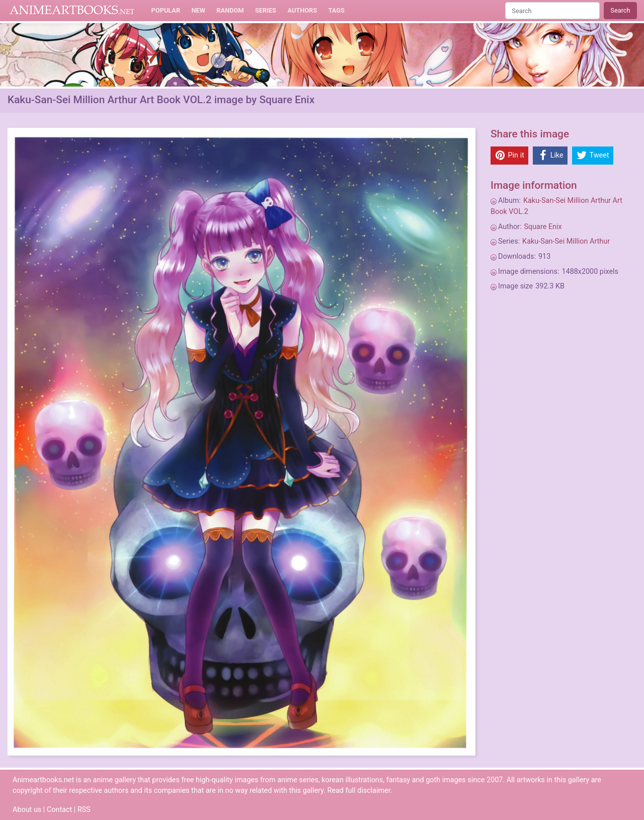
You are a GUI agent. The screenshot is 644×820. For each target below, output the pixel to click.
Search (620, 10)
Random (230, 10)
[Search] (552, 10)
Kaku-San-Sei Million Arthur (566, 241)
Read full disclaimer (359, 791)
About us (27, 810)
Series (266, 10)
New (198, 10)
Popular (166, 10)
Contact (59, 810)
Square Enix (543, 227)
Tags (337, 10)
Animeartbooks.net (72, 11)
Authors (302, 10)
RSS (84, 810)
